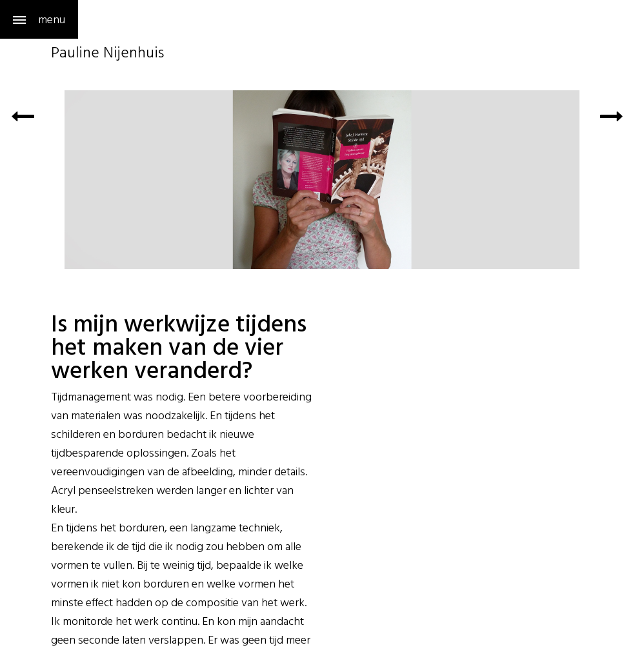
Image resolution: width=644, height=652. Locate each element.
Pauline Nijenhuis (107, 54)
